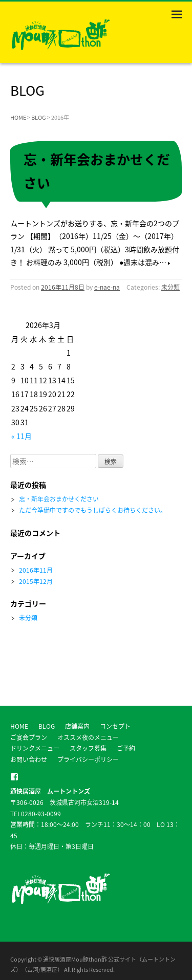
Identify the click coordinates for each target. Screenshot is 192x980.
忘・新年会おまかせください (59, 499)
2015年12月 (36, 581)
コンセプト (115, 726)
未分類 (170, 287)
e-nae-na (107, 287)
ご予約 (126, 748)
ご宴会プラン (29, 737)
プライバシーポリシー (88, 759)
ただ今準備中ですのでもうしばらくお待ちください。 (93, 510)
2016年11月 (36, 570)
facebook (14, 777)
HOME (18, 117)
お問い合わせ (29, 759)
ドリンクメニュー (35, 748)
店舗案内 (77, 726)
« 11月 (22, 436)
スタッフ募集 (88, 748)
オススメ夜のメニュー (88, 737)
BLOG (39, 117)
